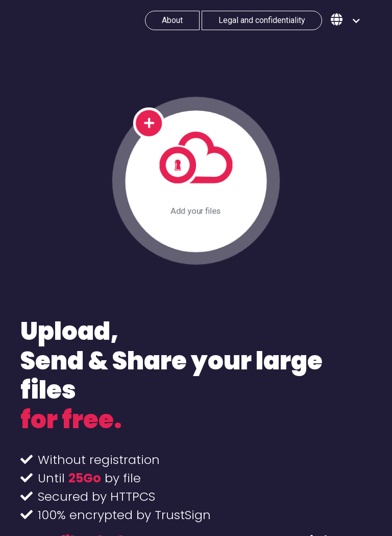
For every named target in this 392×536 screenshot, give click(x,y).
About (172, 20)
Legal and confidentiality (262, 20)
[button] (345, 20)
